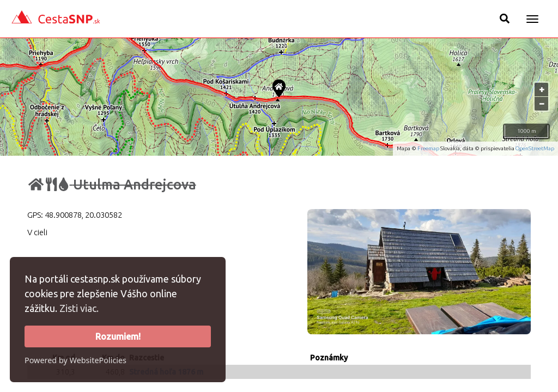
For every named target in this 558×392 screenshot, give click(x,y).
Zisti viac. (79, 308)
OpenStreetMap (535, 148)
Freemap (428, 148)
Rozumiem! (118, 336)
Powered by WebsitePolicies (75, 360)
